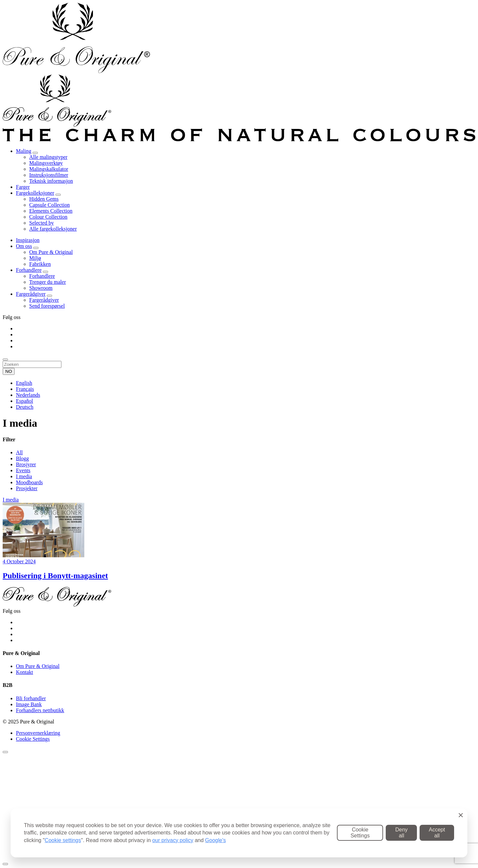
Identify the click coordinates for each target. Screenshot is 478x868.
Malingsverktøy (46, 163)
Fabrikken (40, 264)
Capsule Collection (49, 205)
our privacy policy (173, 840)
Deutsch (25, 407)
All (19, 452)
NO (9, 371)
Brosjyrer (26, 464)
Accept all (437, 833)
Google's (216, 840)
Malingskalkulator (49, 169)
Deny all (401, 833)
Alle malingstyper (48, 157)
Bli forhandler (31, 698)
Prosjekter (27, 488)
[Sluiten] (5, 752)
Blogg (22, 458)
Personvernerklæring (38, 733)
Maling (24, 151)
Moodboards (29, 482)
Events (23, 470)
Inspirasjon (28, 240)
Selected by (41, 223)
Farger (23, 187)
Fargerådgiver (31, 294)
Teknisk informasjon (51, 181)
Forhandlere (29, 270)
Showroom (41, 288)
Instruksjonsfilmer (49, 175)
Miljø (35, 258)
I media (24, 476)
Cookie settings (63, 840)
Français (25, 389)
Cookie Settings (33, 739)
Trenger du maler (48, 282)
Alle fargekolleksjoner (53, 229)
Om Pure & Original (51, 252)
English (24, 383)
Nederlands (28, 395)
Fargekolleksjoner (35, 193)
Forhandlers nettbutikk (40, 710)
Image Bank (29, 704)
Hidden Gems (44, 199)
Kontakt (25, 672)
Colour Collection (48, 217)
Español (25, 401)
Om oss (24, 246)
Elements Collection (51, 211)
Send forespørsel (47, 306)
